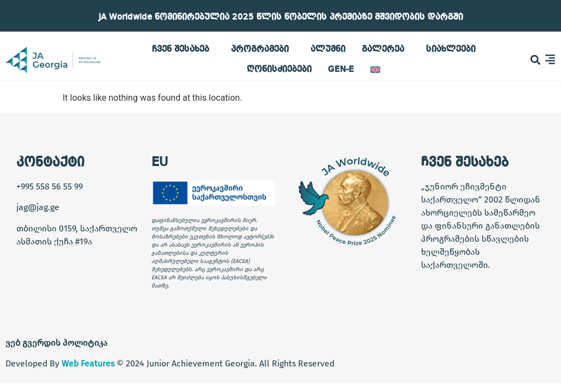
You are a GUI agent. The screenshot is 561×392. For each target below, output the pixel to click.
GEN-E (341, 70)
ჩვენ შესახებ (183, 50)
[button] (536, 60)
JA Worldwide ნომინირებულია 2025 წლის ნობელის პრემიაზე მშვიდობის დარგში (281, 17)
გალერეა (386, 50)
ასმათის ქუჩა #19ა (54, 241)
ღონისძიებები (279, 70)
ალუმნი (328, 50)
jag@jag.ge (38, 207)
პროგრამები (263, 50)
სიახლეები (451, 50)
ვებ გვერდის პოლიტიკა (56, 343)
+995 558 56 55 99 (50, 186)
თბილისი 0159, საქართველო (77, 228)
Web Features (88, 363)
